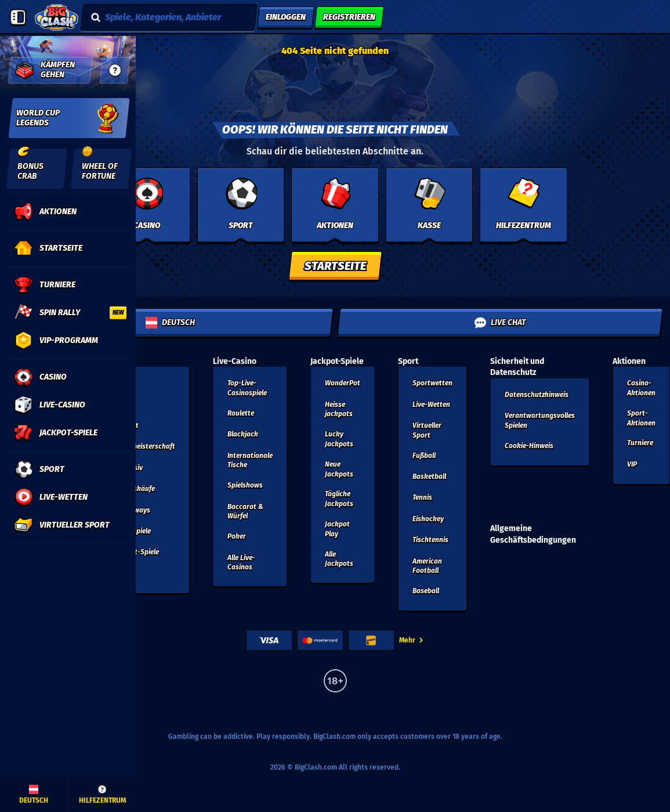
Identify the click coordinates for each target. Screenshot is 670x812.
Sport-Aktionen (641, 418)
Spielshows (245, 485)
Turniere (640, 443)
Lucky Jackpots (339, 439)
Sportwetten (432, 383)
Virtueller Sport (427, 430)
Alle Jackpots (339, 559)
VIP (632, 464)
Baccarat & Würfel (245, 512)
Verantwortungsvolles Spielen (540, 421)
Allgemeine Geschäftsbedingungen (533, 534)
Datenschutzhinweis (537, 395)
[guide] (115, 70)
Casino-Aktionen (641, 388)
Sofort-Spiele (138, 552)
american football (427, 566)
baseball (426, 591)
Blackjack (243, 434)
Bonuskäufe (136, 489)
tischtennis (430, 540)
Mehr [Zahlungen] (412, 640)
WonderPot (343, 383)
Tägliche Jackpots (339, 499)
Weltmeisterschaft (146, 446)
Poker (237, 536)
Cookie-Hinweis (529, 446)
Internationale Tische (250, 461)
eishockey (428, 519)
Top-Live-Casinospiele (247, 388)
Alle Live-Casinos (241, 563)
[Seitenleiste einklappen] (18, 17)
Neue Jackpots (339, 469)
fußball (424, 456)
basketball (429, 477)
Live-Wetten (431, 405)
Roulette (241, 413)
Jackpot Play (337, 529)
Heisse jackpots (339, 409)
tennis (422, 497)
